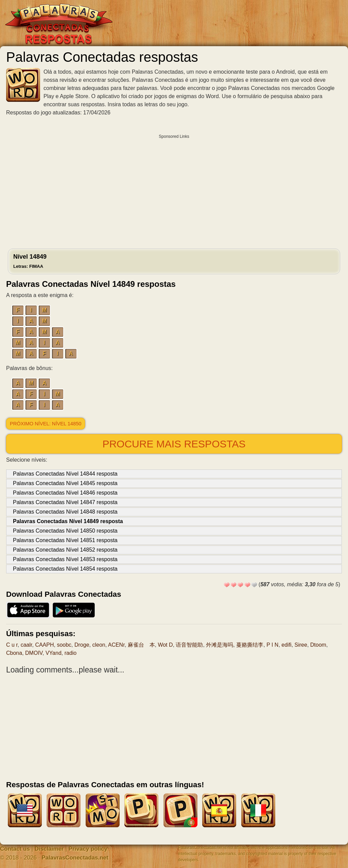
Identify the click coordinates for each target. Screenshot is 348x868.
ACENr (116, 645)
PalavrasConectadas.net (75, 858)
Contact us (15, 849)
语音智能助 (189, 645)
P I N (272, 645)
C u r (12, 645)
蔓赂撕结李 (250, 645)
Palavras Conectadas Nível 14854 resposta (65, 569)
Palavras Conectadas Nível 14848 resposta (65, 512)
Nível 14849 (30, 261)
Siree (301, 645)
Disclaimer (49, 849)
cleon (99, 645)
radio (71, 653)
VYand (54, 653)
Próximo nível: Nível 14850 (46, 424)
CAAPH (44, 645)
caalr (27, 645)
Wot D (165, 645)
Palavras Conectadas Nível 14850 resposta (65, 531)
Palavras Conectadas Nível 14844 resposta (65, 474)
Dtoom (318, 645)
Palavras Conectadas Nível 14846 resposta (65, 493)
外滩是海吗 (220, 645)
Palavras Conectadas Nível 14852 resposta (65, 550)
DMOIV (34, 653)
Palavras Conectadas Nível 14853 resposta (65, 559)
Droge (82, 645)
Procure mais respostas (174, 444)
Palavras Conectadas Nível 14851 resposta (65, 540)
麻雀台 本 (141, 645)
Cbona (14, 653)
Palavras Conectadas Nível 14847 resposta (65, 502)
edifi (286, 645)
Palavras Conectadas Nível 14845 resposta (65, 483)
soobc (64, 645)
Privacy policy (88, 849)
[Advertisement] (174, 190)
